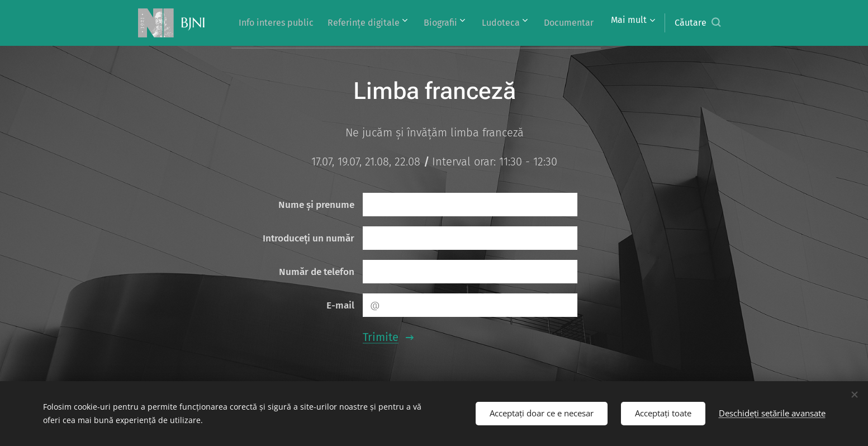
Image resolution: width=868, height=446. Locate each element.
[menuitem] (326, 23)
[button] (698, 23)
